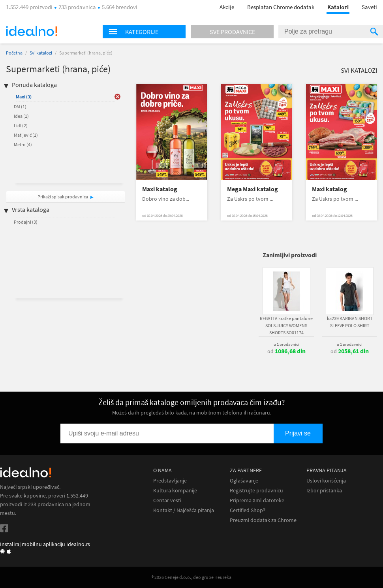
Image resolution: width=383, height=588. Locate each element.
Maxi (24, 97)
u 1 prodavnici (286, 344)
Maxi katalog (160, 189)
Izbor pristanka (324, 491)
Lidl (21, 125)
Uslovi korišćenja (326, 481)
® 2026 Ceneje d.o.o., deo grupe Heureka (191, 577)
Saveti (369, 7)
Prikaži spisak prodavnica (63, 197)
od (286, 351)
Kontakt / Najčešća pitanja (184, 510)
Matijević (26, 135)
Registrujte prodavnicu (256, 491)
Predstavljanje (170, 481)
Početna (14, 53)
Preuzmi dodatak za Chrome (263, 520)
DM (20, 106)
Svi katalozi (41, 53)
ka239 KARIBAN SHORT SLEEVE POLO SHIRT (350, 322)
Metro (23, 144)
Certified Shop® (248, 510)
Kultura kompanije (175, 491)
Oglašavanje (244, 481)
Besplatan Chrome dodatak (281, 7)
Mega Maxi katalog (253, 189)
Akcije (227, 7)
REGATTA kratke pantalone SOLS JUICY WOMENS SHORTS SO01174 (286, 325)
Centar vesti (167, 500)
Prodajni (26, 222)
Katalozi (338, 7)
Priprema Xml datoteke (257, 500)
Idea (21, 116)
